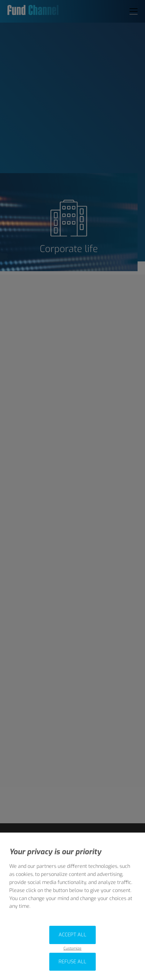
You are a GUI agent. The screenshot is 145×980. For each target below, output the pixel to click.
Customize (72, 949)
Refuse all (72, 962)
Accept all (72, 935)
